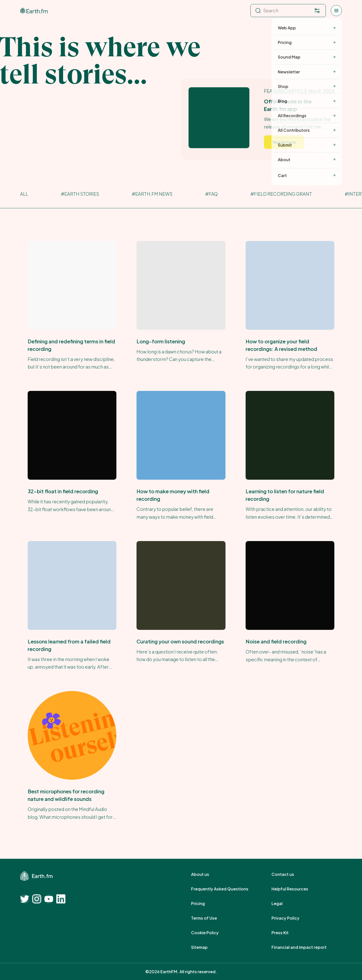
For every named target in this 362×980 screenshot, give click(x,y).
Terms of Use (210, 918)
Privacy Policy (291, 918)
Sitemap (205, 947)
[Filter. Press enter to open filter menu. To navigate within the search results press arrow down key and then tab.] (317, 11)
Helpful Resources (295, 889)
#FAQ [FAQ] (211, 194)
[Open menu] (336, 11)
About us (206, 874)
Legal (283, 904)
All (24, 194)
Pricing (203, 904)
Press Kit (286, 933)
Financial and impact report (305, 947)
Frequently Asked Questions (225, 889)
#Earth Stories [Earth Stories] (80, 194)
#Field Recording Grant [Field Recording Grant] (281, 194)
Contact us (288, 874)
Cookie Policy (210, 933)
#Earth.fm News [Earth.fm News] (152, 194)
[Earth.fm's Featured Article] (261, 119)
